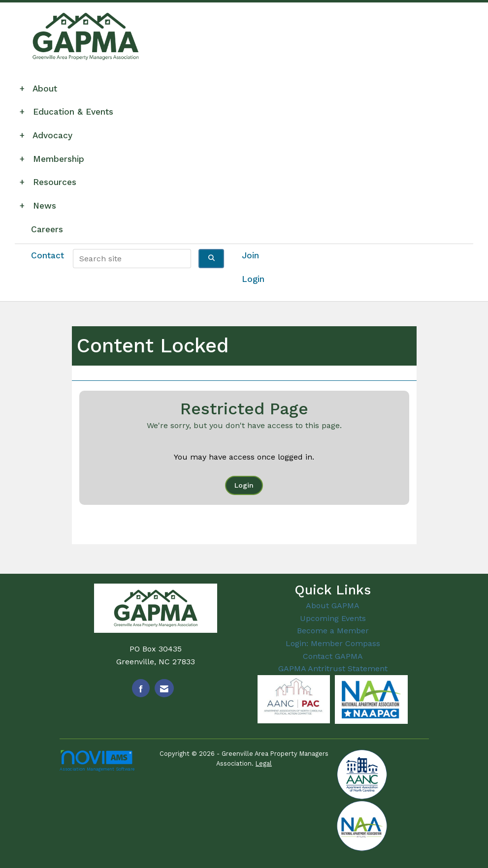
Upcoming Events (333, 618)
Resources (50, 182)
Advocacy (49, 135)
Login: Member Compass (333, 643)
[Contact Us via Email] (164, 688)
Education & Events (69, 112)
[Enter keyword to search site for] (132, 259)
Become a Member (333, 631)
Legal (264, 763)
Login (244, 485)
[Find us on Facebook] (141, 688)
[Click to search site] (211, 259)
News (40, 206)
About (41, 89)
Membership (54, 159)
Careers (47, 229)
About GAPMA (333, 605)
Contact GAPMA (333, 656)
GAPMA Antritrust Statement (333, 668)
